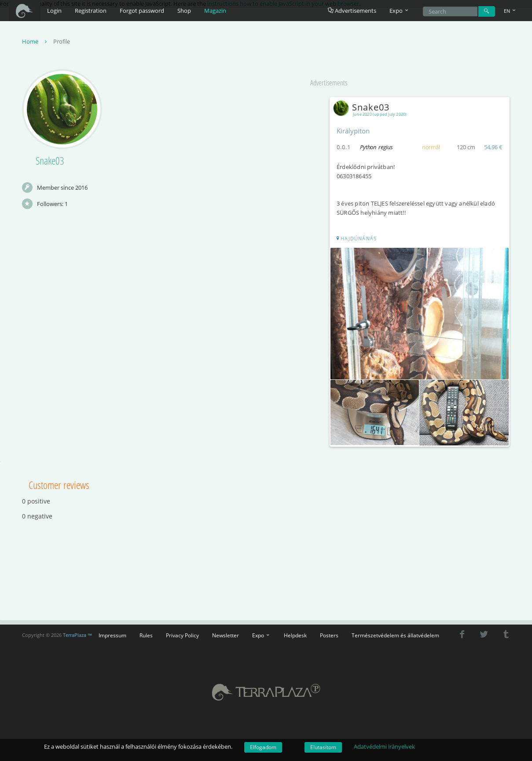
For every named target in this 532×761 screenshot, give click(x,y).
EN (510, 11)
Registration (91, 11)
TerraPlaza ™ (78, 635)
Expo (261, 635)
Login (54, 11)
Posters (329, 635)
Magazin (215, 11)
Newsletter (226, 635)
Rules (146, 635)
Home (35, 41)
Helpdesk (295, 635)
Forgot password (142, 11)
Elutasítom (323, 747)
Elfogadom (263, 747)
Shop (184, 11)
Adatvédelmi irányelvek (384, 746)
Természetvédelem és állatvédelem (395, 635)
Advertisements (352, 11)
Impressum (112, 635)
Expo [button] (400, 11)
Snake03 (363, 107)
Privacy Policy (182, 635)
